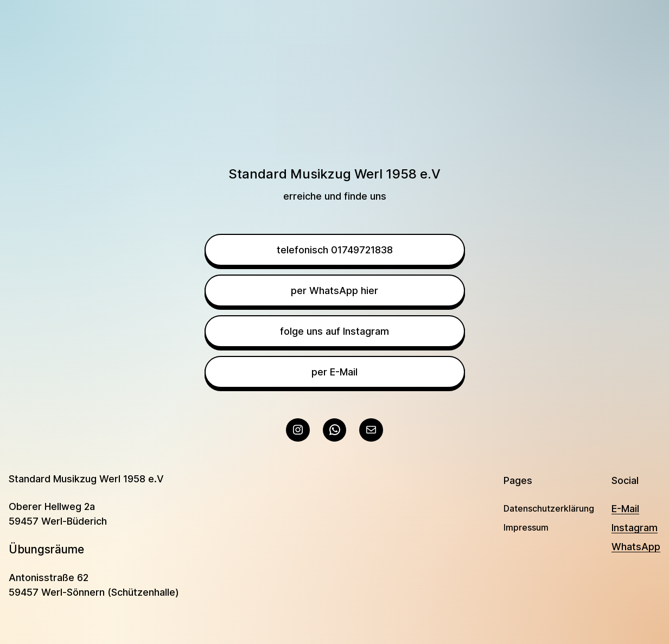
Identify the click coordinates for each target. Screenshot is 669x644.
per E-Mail (334, 372)
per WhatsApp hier (334, 291)
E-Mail (625, 509)
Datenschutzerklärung (549, 508)
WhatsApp (636, 547)
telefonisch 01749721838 (335, 250)
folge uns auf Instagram (334, 331)
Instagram (635, 528)
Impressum (526, 527)
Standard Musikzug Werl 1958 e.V (86, 479)
